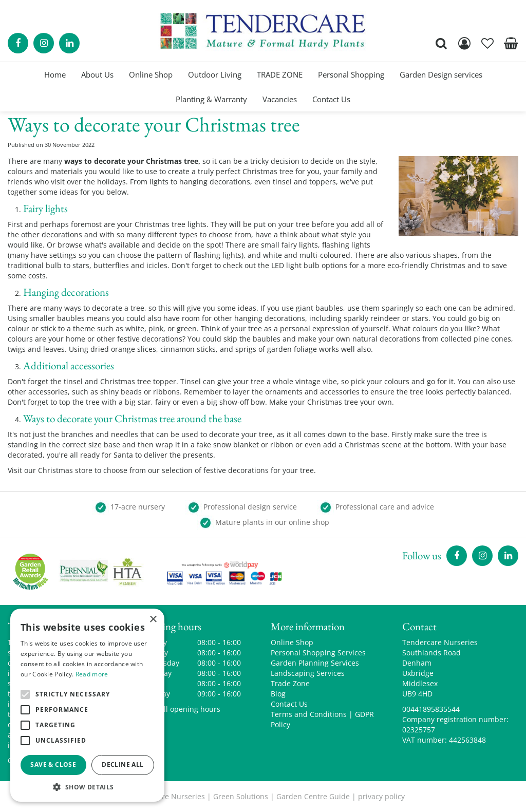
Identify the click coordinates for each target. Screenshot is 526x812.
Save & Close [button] (53, 764)
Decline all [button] (123, 764)
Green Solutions (241, 796)
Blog (278, 694)
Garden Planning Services (315, 663)
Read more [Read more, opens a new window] (92, 674)
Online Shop (292, 642)
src (441, 43)
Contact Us (289, 704)
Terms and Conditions (309, 714)
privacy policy (381, 796)
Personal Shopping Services (318, 653)
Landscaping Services (308, 673)
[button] (87, 787)
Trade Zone (290, 683)
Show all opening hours (180, 709)
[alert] (87, 705)
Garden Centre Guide (313, 796)
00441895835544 (431, 709)
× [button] (153, 620)
